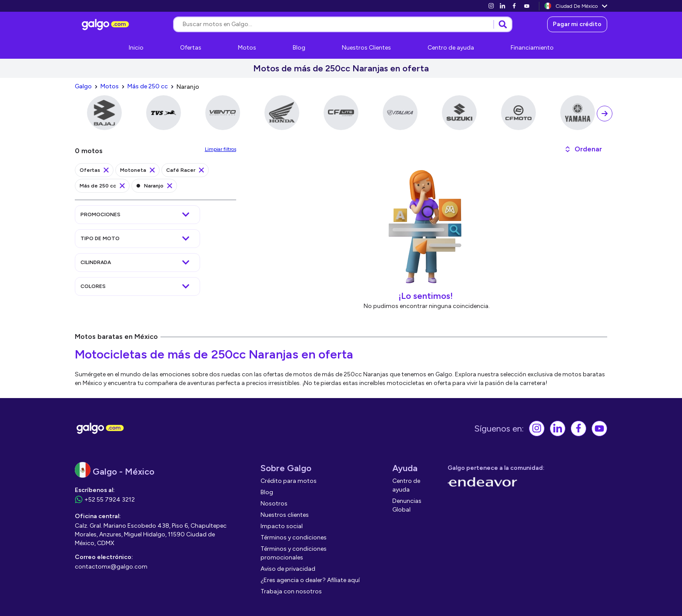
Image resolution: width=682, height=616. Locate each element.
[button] (583, 149)
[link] (491, 6)
